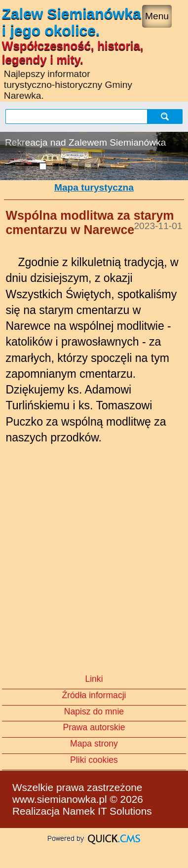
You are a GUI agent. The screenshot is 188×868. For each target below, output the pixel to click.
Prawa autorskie (94, 727)
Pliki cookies (94, 760)
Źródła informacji (94, 695)
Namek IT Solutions (107, 811)
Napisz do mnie (94, 711)
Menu (157, 16)
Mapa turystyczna (94, 187)
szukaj (166, 116)
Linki (94, 679)
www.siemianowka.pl (60, 799)
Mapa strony (94, 744)
